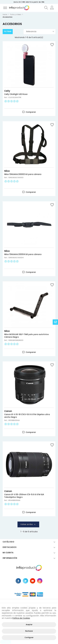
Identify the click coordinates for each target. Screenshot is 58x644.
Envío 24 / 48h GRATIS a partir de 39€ (29, 2)
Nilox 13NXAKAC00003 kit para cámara (23, 174)
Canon (8, 411)
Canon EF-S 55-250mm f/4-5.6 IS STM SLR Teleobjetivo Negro (24, 496)
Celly (7, 91)
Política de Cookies (21, 618)
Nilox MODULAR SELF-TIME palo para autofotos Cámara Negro (26, 336)
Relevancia (40, 31)
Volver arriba (28, 524)
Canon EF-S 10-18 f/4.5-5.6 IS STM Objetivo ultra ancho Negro (27, 416)
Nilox (7, 171)
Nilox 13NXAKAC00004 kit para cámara (23, 254)
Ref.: (6, 97)
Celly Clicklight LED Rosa (16, 94)
